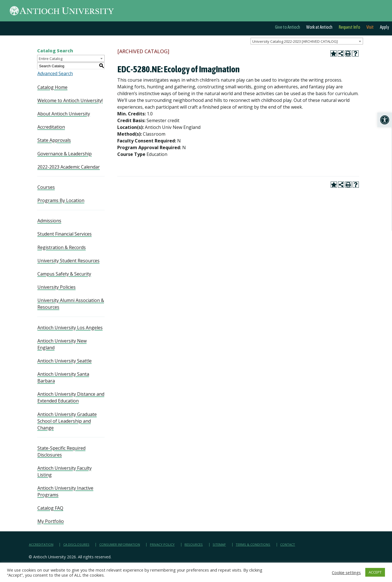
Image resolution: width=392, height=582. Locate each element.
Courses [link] (46, 187)
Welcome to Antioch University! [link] (70, 100)
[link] (385, 120)
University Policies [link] (57, 287)
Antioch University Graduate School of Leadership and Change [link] (67, 421)
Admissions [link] (49, 221)
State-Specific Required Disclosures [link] (61, 451)
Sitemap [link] (219, 544)
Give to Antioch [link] (288, 27)
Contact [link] (288, 544)
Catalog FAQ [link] (50, 508)
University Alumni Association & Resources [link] (71, 304)
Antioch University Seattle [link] (65, 361)
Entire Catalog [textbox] (51, 59)
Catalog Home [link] (52, 87)
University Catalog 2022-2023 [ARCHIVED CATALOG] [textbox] (295, 41)
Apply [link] (385, 27)
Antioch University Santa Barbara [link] (63, 377)
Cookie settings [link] (346, 572)
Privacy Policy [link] (162, 544)
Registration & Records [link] (62, 247)
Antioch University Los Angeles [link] (70, 328)
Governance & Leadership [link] (65, 154)
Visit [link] (370, 27)
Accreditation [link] (51, 127)
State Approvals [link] (54, 140)
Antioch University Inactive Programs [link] (65, 491)
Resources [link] (194, 544)
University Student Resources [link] (68, 261)
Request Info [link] (349, 27)
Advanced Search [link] (55, 73)
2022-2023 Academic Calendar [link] (69, 167)
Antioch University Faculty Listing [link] (65, 471)
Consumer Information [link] (120, 544)
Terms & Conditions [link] (253, 544)
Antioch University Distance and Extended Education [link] (71, 397)
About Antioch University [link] (64, 114)
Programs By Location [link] (61, 200)
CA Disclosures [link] (76, 544)
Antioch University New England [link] (62, 344)
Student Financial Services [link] (65, 234)
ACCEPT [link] (375, 572)
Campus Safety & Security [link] (64, 274)
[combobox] (307, 41)
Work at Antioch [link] (319, 27)
